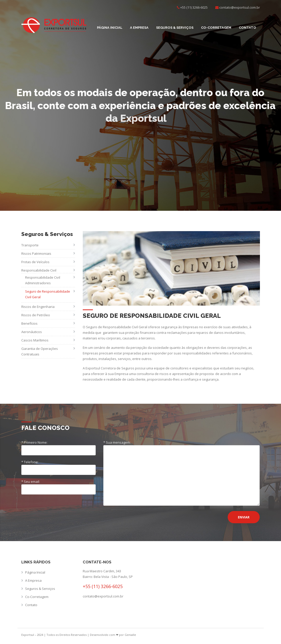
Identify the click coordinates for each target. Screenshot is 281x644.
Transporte (30, 245)
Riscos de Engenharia (38, 307)
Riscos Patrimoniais (36, 253)
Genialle (130, 635)
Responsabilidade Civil (39, 270)
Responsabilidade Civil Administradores (43, 280)
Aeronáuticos (32, 332)
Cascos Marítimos (35, 340)
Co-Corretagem (216, 28)
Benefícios (29, 323)
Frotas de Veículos (35, 262)
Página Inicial (110, 28)
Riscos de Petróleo (36, 315)
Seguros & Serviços (175, 28)
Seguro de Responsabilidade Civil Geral (48, 294)
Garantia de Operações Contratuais (40, 351)
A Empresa (139, 28)
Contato (247, 28)
